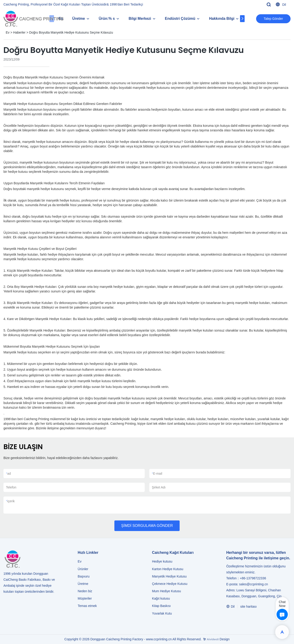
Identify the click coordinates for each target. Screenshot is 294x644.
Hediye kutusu (162, 561)
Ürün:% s (107, 19)
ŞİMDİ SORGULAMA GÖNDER (147, 526)
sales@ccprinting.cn (254, 584)
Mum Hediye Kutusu (167, 591)
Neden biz (85, 591)
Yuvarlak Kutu (162, 613)
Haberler (19, 32)
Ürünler (83, 569)
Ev (8, 32)
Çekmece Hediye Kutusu (170, 584)
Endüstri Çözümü (180, 19)
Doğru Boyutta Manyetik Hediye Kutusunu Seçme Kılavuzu (71, 32)
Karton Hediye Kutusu (168, 569)
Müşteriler (85, 598)
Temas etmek (87, 606)
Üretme (79, 19)
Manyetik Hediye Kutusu (169, 576)
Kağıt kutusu (161, 598)
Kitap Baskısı (161, 606)
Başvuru (83, 576)
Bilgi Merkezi (140, 19)
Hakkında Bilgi (222, 19)
